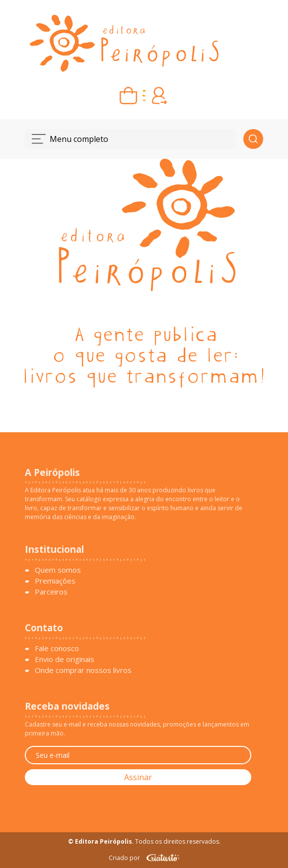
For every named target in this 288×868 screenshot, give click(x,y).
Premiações (55, 581)
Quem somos (58, 570)
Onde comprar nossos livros (83, 670)
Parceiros (51, 592)
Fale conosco (57, 648)
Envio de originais (65, 659)
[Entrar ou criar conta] (160, 96)
